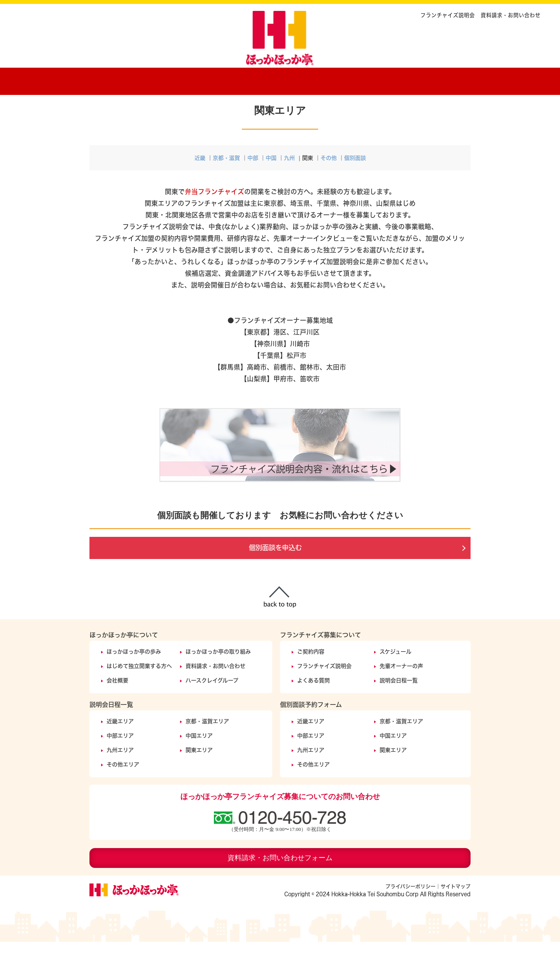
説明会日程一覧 (399, 702)
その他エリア (123, 786)
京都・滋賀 (226, 180)
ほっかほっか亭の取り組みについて (253, 80)
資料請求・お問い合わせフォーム (280, 880)
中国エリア (199, 758)
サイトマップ (456, 908)
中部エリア (120, 758)
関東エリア (199, 772)
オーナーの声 (377, 80)
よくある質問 (313, 702)
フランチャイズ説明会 (448, 15)
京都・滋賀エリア (207, 743)
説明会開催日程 (439, 80)
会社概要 (117, 702)
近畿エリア (120, 743)
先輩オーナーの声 (401, 688)
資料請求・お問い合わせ (511, 15)
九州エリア (120, 772)
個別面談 (355, 180)
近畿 (200, 180)
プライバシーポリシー (410, 908)
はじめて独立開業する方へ (139, 688)
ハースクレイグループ (212, 702)
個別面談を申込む (275, 570)
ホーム (109, 80)
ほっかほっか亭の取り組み (218, 674)
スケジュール (395, 674)
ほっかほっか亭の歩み (173, 80)
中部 (253, 180)
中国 (271, 180)
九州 (289, 180)
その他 (329, 180)
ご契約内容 (319, 80)
